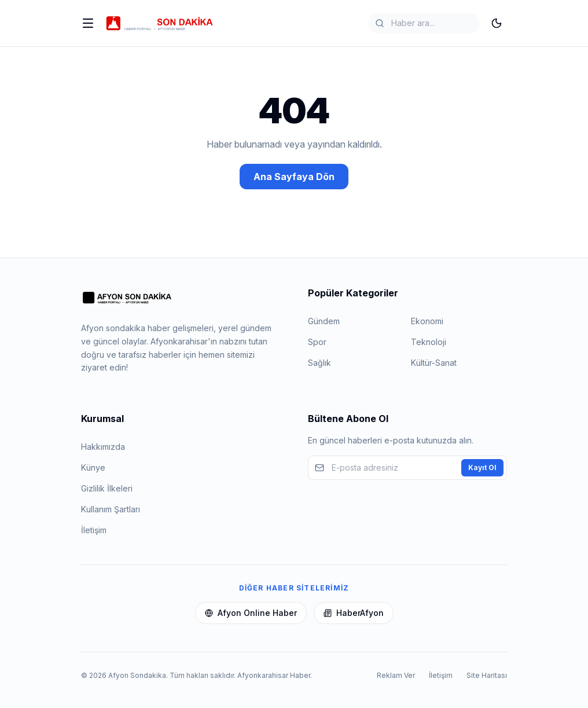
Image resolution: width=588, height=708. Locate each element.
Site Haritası (487, 675)
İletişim (94, 530)
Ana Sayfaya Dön (294, 177)
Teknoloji (429, 342)
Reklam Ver (396, 675)
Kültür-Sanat (434, 363)
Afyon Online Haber (251, 613)
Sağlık (319, 363)
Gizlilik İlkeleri (107, 488)
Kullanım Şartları (111, 509)
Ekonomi (427, 321)
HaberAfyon (354, 613)
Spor (317, 342)
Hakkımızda (103, 447)
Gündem (324, 321)
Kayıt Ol (482, 467)
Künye (93, 467)
